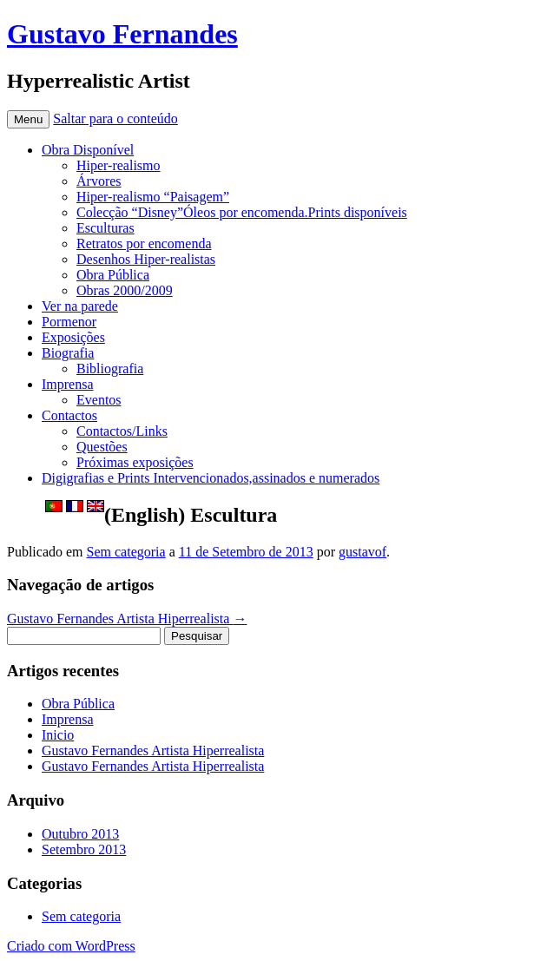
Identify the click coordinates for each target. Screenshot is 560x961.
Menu (28, 119)
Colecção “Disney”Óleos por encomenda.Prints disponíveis (242, 212)
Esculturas (105, 228)
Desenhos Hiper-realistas (146, 259)
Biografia (68, 353)
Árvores (99, 181)
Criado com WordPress (71, 946)
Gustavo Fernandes (122, 34)
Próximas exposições (135, 462)
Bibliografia (110, 369)
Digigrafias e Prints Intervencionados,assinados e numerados (211, 478)
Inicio (58, 735)
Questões (102, 447)
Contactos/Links (122, 431)
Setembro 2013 (84, 849)
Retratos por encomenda (144, 244)
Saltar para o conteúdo (115, 118)
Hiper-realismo (119, 165)
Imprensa (68, 384)
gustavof (362, 552)
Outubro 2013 (80, 834)
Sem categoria (126, 552)
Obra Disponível (88, 150)
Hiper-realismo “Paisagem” (153, 197)
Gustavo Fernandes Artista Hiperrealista (127, 619)
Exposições (73, 337)
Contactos (69, 415)
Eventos (99, 400)
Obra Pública (113, 275)
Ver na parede (80, 306)
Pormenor (69, 322)
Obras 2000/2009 (125, 290)
